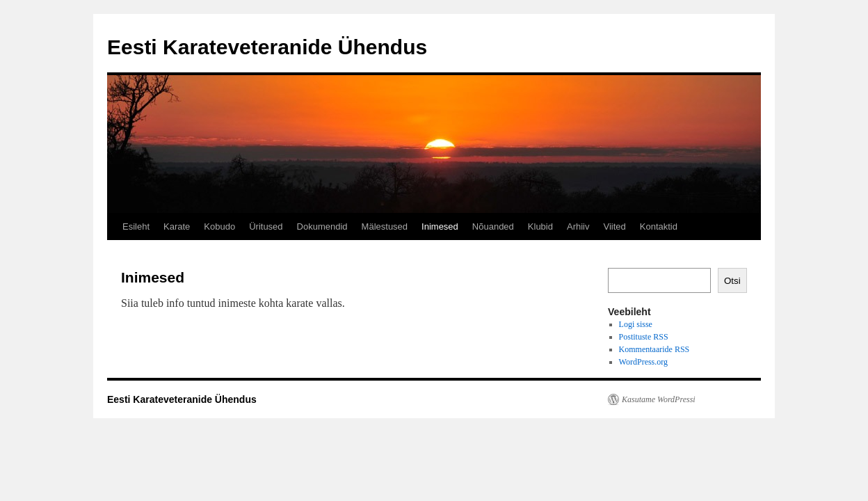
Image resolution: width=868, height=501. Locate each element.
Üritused (266, 226)
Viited (614, 226)
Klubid (540, 226)
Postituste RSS (644, 337)
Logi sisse (636, 324)
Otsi (732, 281)
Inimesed (440, 226)
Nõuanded (493, 226)
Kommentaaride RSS (654, 349)
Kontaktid (659, 226)
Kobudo (219, 226)
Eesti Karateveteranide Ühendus (267, 47)
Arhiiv (578, 226)
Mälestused (385, 226)
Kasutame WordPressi (659, 399)
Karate (177, 226)
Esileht (136, 226)
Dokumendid (322, 226)
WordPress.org (643, 362)
